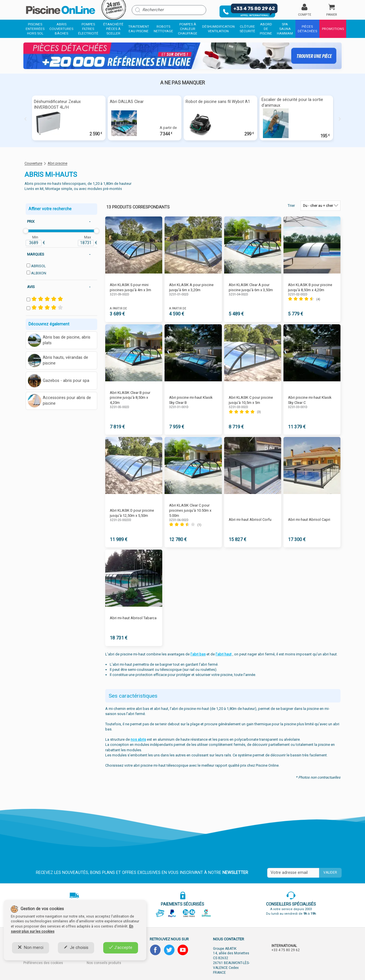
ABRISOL (38, 266)
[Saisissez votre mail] (293, 873)
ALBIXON (39, 273)
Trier (291, 205)
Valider (330, 872)
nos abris (138, 739)
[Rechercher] (169, 10)
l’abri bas (198, 654)
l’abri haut (224, 654)
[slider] (26, 231)
